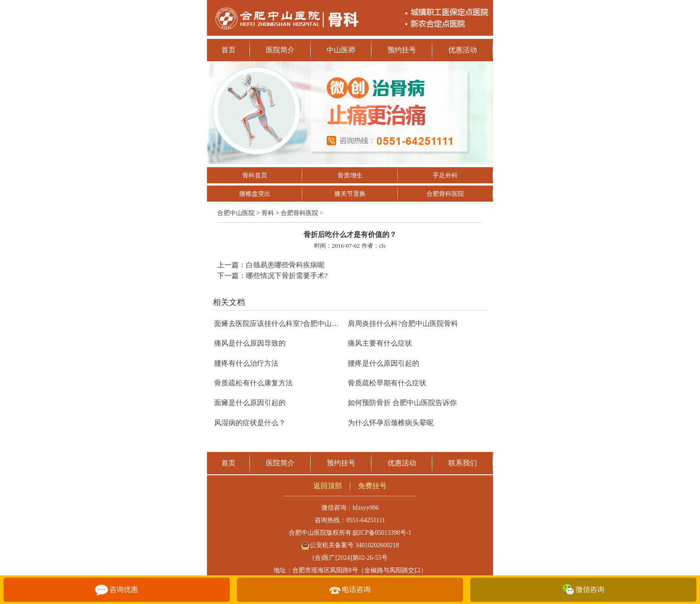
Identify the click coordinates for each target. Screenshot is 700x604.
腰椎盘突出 (255, 194)
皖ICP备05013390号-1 (382, 533)
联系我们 (463, 463)
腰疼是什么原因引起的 (384, 363)
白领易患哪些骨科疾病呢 (285, 265)
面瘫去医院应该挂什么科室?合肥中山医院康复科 (291, 323)
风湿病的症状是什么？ (250, 423)
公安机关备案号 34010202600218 (350, 545)
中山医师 (341, 50)
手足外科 (445, 175)
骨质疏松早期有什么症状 (387, 383)
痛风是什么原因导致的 (250, 343)
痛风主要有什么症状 (380, 343)
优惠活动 (463, 50)
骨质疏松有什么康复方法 (253, 383)
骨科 (268, 213)
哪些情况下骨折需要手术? (287, 276)
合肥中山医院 (236, 213)
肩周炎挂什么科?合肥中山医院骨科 (403, 323)
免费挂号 (372, 486)
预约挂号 (402, 50)
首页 (228, 50)
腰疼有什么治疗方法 (246, 363)
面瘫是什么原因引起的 (250, 403)
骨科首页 (255, 175)
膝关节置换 (350, 194)
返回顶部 (328, 486)
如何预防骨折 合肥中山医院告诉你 (402, 403)
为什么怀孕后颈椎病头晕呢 (391, 423)
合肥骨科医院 (445, 194)
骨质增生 (350, 175)
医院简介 (280, 50)
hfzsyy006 (366, 508)
